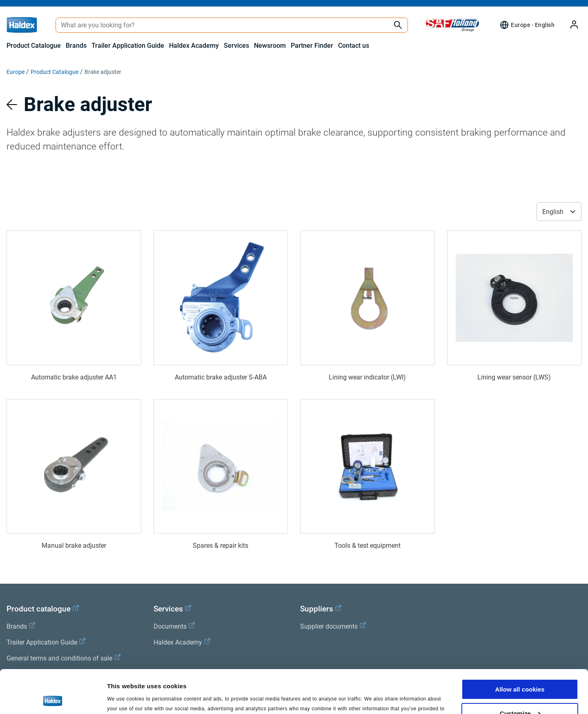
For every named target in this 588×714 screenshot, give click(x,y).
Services (236, 46)
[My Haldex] (569, 25)
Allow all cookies (520, 646)
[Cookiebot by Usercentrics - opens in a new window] (53, 698)
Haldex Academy (194, 46)
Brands (76, 46)
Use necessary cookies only (520, 694)
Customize (520, 670)
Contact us (354, 46)
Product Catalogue (34, 46)
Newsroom (270, 46)
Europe (16, 72)
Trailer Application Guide (128, 46)
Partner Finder (312, 46)
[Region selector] (527, 25)
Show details (126, 697)
